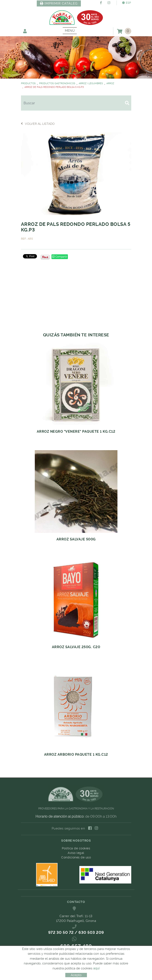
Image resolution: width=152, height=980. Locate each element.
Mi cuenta (25, 31)
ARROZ (110, 83)
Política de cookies (76, 848)
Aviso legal (76, 853)
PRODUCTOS (28, 83)
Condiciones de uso (76, 857)
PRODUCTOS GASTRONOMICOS (57, 83)
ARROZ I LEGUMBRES (91, 83)
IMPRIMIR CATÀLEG (59, 3)
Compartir (60, 257)
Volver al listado (38, 124)
